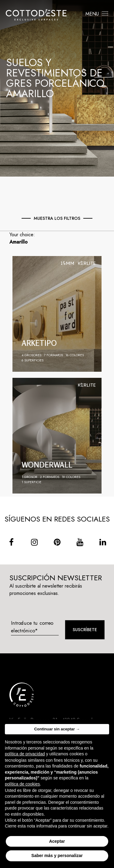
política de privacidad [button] (25, 758)
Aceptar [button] (57, 845)
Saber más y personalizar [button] (57, 860)
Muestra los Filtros (57, 218)
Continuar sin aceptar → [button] (57, 733)
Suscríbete (85, 630)
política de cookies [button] (22, 788)
